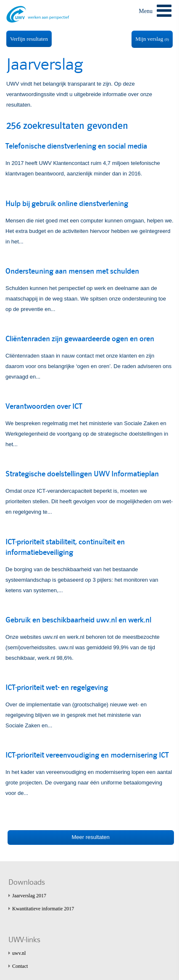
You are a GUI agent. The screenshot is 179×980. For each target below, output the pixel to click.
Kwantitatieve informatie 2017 (43, 909)
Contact (20, 966)
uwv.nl (19, 953)
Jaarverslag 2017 (29, 896)
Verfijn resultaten (29, 39)
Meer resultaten (90, 837)
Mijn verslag (152, 39)
